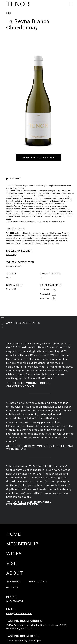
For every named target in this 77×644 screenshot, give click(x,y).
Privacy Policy (12, 587)
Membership (22, 544)
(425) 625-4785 (14, 601)
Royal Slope (11, 255)
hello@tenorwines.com (19, 613)
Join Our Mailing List (38, 157)
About (14, 573)
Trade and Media (13, 581)
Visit (12, 563)
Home (13, 534)
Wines (14, 554)
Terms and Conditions (37, 581)
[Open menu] (71, 4)
